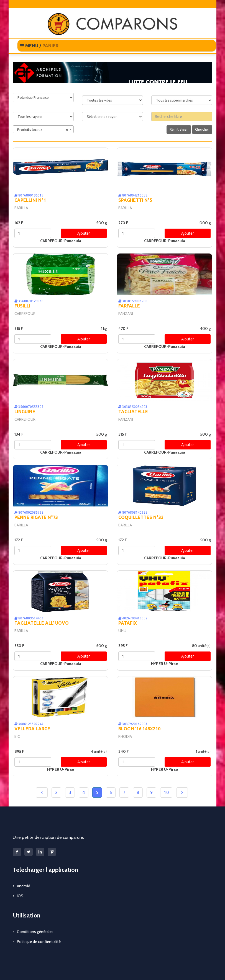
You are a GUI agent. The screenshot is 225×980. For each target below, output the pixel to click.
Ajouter (84, 233)
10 (166, 792)
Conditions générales (35, 932)
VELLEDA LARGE (32, 729)
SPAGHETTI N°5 (135, 200)
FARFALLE (129, 306)
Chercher (202, 129)
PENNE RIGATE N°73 (36, 517)
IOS (20, 896)
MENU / (39, 46)
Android (24, 886)
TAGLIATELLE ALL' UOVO (42, 623)
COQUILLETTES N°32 (141, 517)
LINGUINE (25, 412)
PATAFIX (128, 623)
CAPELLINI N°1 (30, 200)
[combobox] (43, 129)
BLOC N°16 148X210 (139, 729)
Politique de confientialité (39, 942)
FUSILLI (22, 306)
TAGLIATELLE (133, 412)
